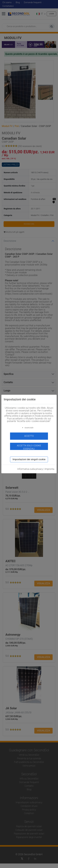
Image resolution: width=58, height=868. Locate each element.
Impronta (49, 469)
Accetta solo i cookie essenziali (29, 447)
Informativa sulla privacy (30, 469)
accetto (29, 436)
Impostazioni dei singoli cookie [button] (29, 459)
